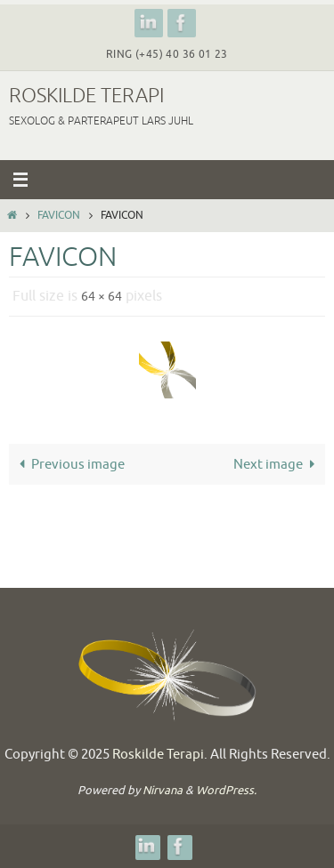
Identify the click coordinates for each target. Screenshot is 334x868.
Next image (277, 464)
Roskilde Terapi (86, 96)
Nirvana (163, 790)
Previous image (69, 464)
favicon (59, 215)
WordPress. (226, 790)
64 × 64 (102, 297)
